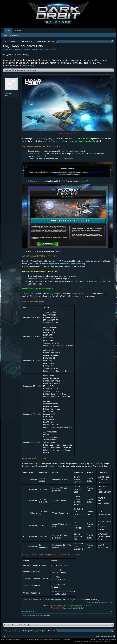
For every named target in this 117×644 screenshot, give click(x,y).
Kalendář (18, 30)
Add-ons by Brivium (92, 641)
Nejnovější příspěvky (11, 35)
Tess (41, 615)
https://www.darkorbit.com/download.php (67, 264)
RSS (114, 636)
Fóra (8, 31)
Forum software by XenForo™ (55, 639)
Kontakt (97, 636)
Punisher (47, 49)
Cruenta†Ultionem (32, 615)
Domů (110, 636)
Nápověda (104, 636)
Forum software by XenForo (19, 639)
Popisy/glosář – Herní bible (22, 49)
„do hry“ (31, 66)
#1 (112, 611)
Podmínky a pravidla (97, 639)
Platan (24, 615)
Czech (4, 636)
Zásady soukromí (110, 639)
